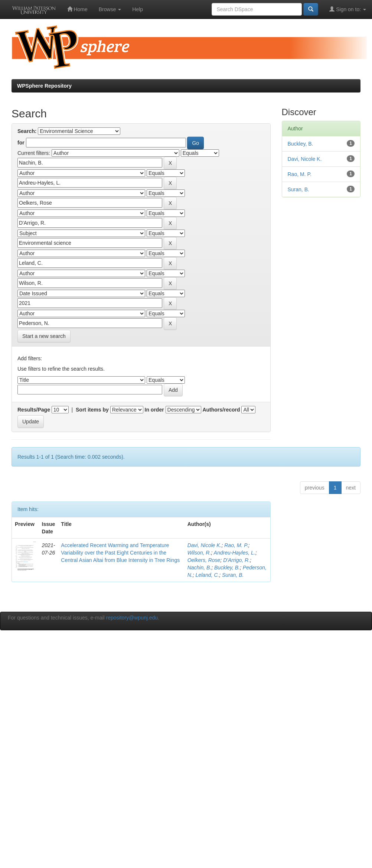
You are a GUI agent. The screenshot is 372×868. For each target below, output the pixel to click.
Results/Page (34, 410)
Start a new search (44, 336)
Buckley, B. (227, 568)
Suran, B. (233, 575)
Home (77, 9)
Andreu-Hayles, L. (235, 553)
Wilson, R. (199, 553)
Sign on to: (348, 9)
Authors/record (221, 410)
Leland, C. (207, 575)
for (21, 143)
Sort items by (92, 410)
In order (154, 410)
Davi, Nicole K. (205, 545)
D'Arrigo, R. (236, 560)
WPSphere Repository (44, 86)
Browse (110, 9)
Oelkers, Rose (204, 560)
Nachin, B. (200, 568)
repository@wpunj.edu (132, 618)
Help (138, 9)
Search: (27, 131)
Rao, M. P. (236, 545)
